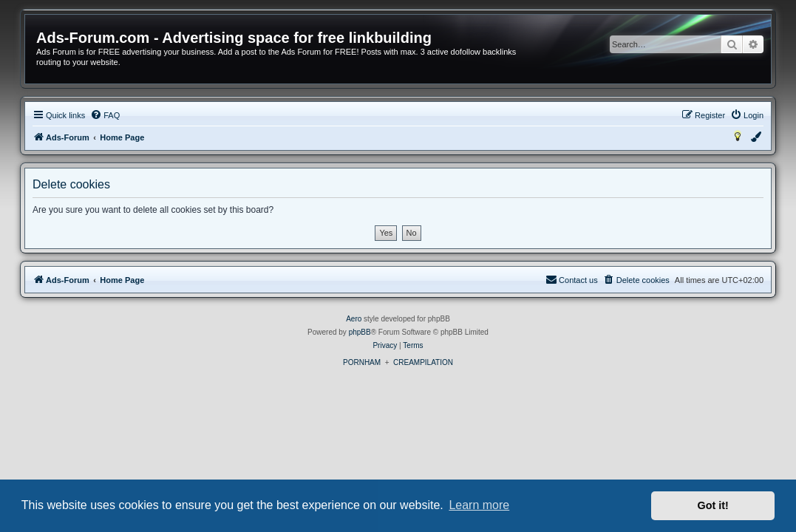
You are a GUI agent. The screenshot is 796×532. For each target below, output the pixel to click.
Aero (354, 319)
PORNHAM (362, 362)
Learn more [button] (479, 505)
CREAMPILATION (423, 362)
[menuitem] (105, 115)
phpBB (360, 332)
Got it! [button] (713, 505)
